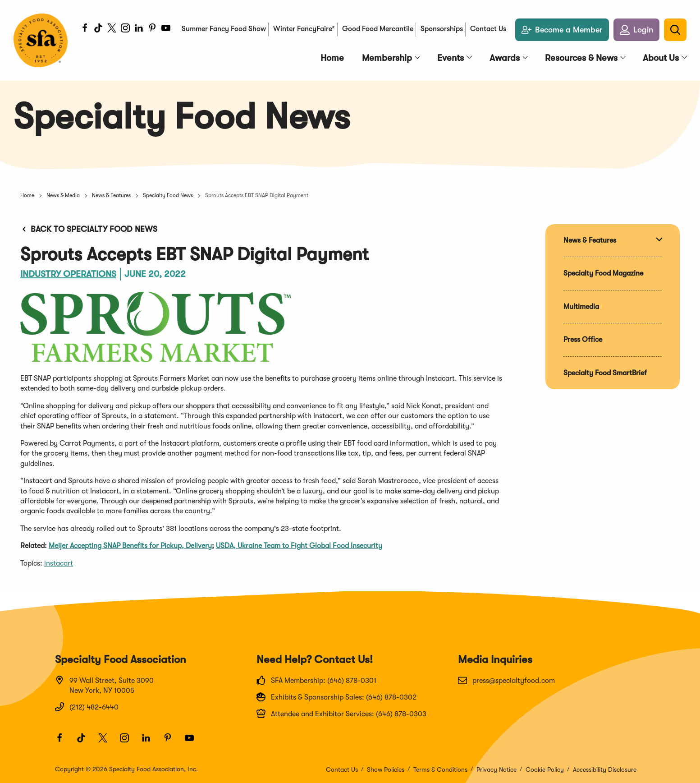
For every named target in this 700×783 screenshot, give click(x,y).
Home (27, 195)
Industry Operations (68, 274)
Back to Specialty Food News (89, 229)
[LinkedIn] (139, 29)
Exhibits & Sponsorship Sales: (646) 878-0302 (336, 697)
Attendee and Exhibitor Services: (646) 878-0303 (341, 714)
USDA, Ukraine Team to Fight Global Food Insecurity (299, 546)
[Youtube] (166, 29)
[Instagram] (125, 29)
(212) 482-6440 (87, 707)
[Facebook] (85, 29)
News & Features (111, 195)
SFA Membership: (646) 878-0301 (316, 680)
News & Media (63, 195)
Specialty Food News (168, 195)
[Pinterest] (152, 29)
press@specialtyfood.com (506, 680)
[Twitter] (112, 29)
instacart (59, 563)
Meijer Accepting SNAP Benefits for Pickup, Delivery (130, 546)
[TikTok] (98, 29)
